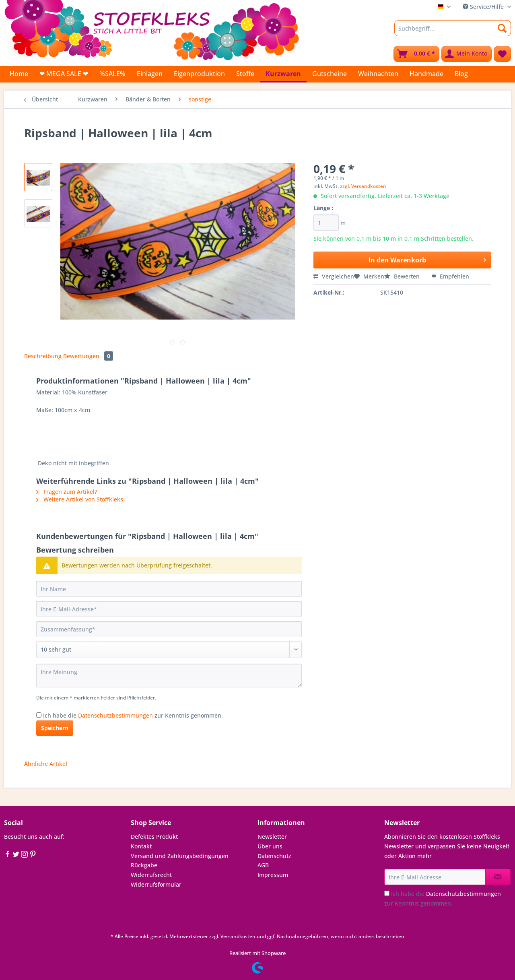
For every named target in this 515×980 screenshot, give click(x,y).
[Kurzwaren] (283, 74)
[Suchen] (502, 28)
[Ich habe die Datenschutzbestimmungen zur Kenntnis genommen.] (39, 715)
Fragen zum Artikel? (67, 492)
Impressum (273, 875)
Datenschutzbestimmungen (115, 715)
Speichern (55, 728)
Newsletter (272, 837)
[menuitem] (453, 32)
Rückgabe (144, 865)
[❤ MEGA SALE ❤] (64, 74)
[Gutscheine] (330, 74)
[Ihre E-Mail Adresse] (435, 877)
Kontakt (141, 846)
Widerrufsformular (156, 884)
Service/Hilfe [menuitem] (484, 7)
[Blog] (461, 74)
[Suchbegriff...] (453, 28)
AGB (263, 865)
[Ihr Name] (169, 589)
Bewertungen (88, 356)
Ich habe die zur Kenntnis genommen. (133, 715)
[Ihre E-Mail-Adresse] (169, 609)
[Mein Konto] (467, 54)
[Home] (19, 74)
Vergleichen (334, 276)
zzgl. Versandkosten (363, 186)
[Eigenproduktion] (199, 74)
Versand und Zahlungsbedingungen (180, 856)
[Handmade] (426, 74)
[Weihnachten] (378, 74)
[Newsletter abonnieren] (498, 877)
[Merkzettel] (502, 54)
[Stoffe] (245, 74)
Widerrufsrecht (151, 875)
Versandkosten (238, 936)
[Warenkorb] (416, 54)
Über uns (270, 846)
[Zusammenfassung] (169, 629)
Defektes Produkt (154, 837)
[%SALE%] (112, 74)
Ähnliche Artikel (46, 764)
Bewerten (403, 276)
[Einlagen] (150, 74)
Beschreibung (43, 356)
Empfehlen (450, 276)
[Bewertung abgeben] (169, 650)
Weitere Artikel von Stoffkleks (80, 499)
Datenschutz (274, 856)
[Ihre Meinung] (169, 676)
